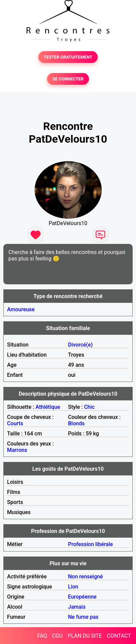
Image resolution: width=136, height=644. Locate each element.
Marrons (17, 450)
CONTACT (119, 636)
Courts (15, 423)
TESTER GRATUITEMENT (68, 57)
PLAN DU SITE (85, 636)
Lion (73, 587)
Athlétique (48, 407)
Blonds (76, 423)
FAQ (42, 636)
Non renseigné (86, 577)
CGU (57, 636)
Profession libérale (91, 544)
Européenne (82, 597)
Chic (89, 407)
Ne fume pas (83, 617)
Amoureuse (21, 309)
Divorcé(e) (81, 345)
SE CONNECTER (68, 79)
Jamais (77, 607)
